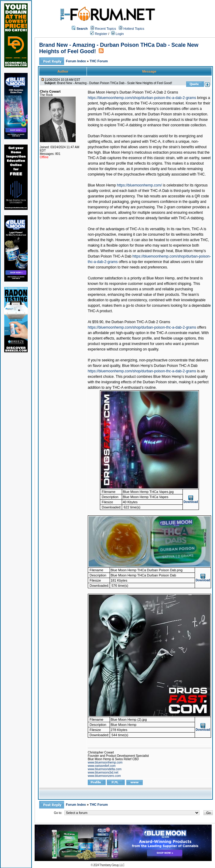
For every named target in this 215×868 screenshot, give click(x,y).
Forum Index (76, 61)
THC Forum (99, 61)
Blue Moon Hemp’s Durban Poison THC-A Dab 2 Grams (133, 92)
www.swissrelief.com (102, 766)
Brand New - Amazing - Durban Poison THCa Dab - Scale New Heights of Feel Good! (114, 83)
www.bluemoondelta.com (105, 769)
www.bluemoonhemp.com (105, 762)
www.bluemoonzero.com (104, 776)
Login (118, 34)
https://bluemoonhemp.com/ (139, 185)
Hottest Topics (134, 29)
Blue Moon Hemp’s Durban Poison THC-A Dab (160, 366)
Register (99, 34)
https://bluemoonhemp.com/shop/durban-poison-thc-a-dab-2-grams (142, 98)
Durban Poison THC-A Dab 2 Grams (141, 322)
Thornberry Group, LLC (112, 865)
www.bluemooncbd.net (103, 772)
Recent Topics (106, 29)
